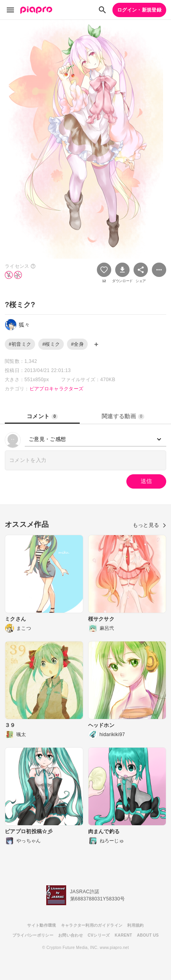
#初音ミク (20, 344)
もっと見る (149, 525)
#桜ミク (51, 344)
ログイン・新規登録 (139, 10)
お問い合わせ (71, 935)
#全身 (77, 344)
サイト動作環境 (41, 925)
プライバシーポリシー (33, 935)
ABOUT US (148, 935)
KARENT (124, 935)
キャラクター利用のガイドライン (92, 925)
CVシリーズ (99, 935)
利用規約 (135, 925)
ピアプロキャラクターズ (57, 389)
